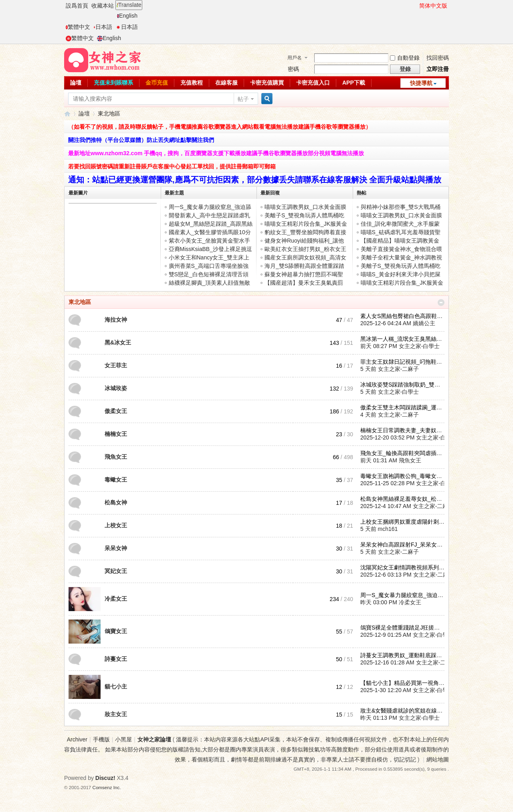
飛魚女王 (116, 457)
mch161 (388, 529)
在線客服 (226, 83)
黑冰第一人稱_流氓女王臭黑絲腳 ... (404, 339)
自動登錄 (405, 58)
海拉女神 (116, 320)
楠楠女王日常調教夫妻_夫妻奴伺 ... (404, 430)
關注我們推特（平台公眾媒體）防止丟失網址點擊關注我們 (141, 140)
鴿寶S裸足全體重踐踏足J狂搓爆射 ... (406, 628)
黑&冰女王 (118, 342)
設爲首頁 (77, 6)
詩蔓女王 (116, 659)
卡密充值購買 (267, 83)
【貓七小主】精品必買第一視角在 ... (406, 683)
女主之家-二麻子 (399, 369)
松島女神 (116, 502)
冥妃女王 (116, 571)
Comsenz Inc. (107, 787)
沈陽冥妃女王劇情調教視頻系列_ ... (404, 567)
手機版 (101, 739)
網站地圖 (438, 759)
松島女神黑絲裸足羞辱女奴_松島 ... (404, 499)
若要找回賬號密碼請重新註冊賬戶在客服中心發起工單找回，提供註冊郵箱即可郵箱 (172, 166)
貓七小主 (116, 686)
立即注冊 (438, 69)
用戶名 (295, 58)
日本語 (103, 27)
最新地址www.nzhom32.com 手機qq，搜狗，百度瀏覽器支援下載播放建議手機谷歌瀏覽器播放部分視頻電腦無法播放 (216, 153)
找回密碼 (438, 58)
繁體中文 (78, 27)
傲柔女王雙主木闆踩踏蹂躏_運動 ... (404, 407)
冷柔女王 (116, 599)
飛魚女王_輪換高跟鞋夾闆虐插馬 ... (404, 453)
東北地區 (80, 302)
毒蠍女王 (116, 480)
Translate (129, 5)
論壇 (76, 83)
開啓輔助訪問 (416, 6)
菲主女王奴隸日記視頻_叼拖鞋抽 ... (404, 362)
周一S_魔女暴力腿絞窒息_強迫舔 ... (405, 595)
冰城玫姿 (116, 388)
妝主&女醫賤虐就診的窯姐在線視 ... (405, 711)
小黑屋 (123, 739)
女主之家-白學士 (419, 346)
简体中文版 (433, 6)
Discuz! (105, 778)
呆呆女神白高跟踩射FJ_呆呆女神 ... (405, 545)
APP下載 (354, 83)
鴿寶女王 (116, 631)
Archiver (77, 739)
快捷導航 (421, 83)
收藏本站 (103, 6)
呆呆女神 (116, 548)
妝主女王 (116, 714)
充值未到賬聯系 (113, 83)
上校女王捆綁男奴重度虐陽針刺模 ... (406, 522)
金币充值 (157, 83)
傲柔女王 (116, 411)
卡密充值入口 (313, 83)
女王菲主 (116, 365)
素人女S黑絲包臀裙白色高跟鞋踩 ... (405, 316)
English (127, 16)
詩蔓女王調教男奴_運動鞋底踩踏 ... (404, 655)
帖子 (243, 99)
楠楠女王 (116, 434)
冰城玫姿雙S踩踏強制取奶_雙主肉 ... (406, 385)
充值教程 (192, 83)
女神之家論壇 (67, 114)
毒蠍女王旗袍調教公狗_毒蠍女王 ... (404, 476)
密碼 (293, 69)
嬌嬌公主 (424, 323)
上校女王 (116, 525)
